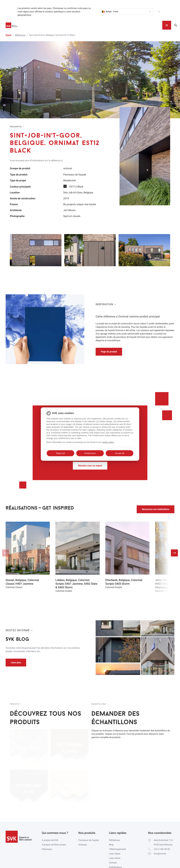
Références (114, 840)
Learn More (115, 854)
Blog (111, 845)
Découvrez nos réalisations (156, 509)
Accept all (119, 453)
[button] (174, 553)
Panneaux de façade (89, 840)
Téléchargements (117, 849)
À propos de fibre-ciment (54, 845)
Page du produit (109, 352)
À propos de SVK (50, 840)
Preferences (90, 453)
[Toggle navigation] (167, 25)
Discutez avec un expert (90, 466)
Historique (47, 849)
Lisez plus (16, 662)
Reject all (60, 453)
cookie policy (108, 442)
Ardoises (83, 845)
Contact (113, 863)
